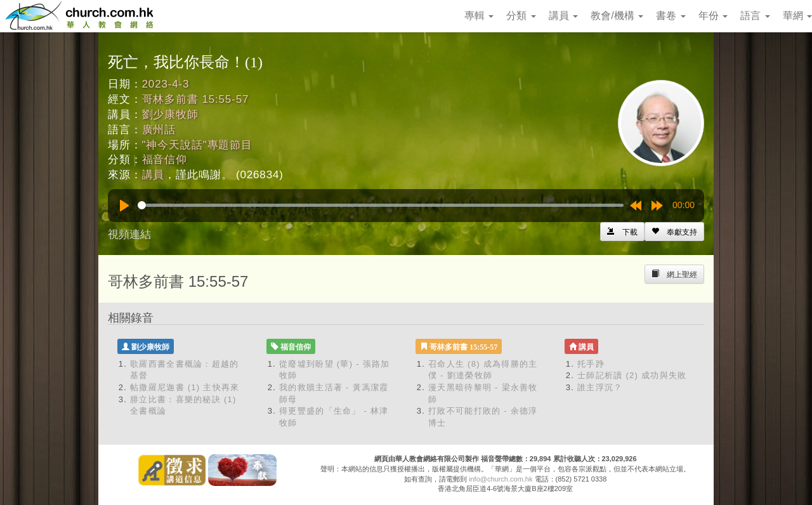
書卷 (671, 16)
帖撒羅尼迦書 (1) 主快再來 (185, 387)
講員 (563, 16)
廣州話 (159, 130)
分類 (521, 16)
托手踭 (591, 364)
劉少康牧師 (170, 115)
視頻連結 (129, 234)
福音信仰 (165, 160)
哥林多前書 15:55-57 (196, 99)
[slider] (381, 205)
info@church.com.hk (501, 479)
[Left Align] (674, 232)
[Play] (124, 206)
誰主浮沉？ (600, 387)
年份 (713, 16)
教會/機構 (617, 16)
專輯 (479, 16)
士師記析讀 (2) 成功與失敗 (632, 375)
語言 (755, 16)
